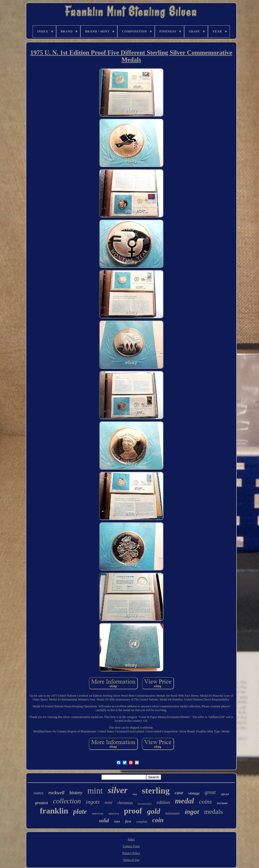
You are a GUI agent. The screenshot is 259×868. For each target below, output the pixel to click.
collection (67, 801)
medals (213, 812)
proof (133, 811)
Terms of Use (131, 860)
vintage (194, 793)
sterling (156, 791)
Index (131, 839)
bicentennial (145, 804)
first (128, 821)
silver (118, 790)
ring (135, 794)
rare (117, 821)
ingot (192, 812)
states (39, 793)
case (179, 793)
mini (109, 802)
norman (222, 803)
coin (158, 820)
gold (154, 811)
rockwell (57, 793)
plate (80, 811)
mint (95, 791)
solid (104, 821)
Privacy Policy (131, 853)
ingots (93, 802)
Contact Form (131, 846)
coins (206, 802)
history (76, 793)
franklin (54, 811)
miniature (172, 813)
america (114, 813)
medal (185, 801)
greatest (41, 803)
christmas (125, 803)
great (210, 792)
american (98, 814)
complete (142, 822)
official (225, 794)
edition (163, 802)
